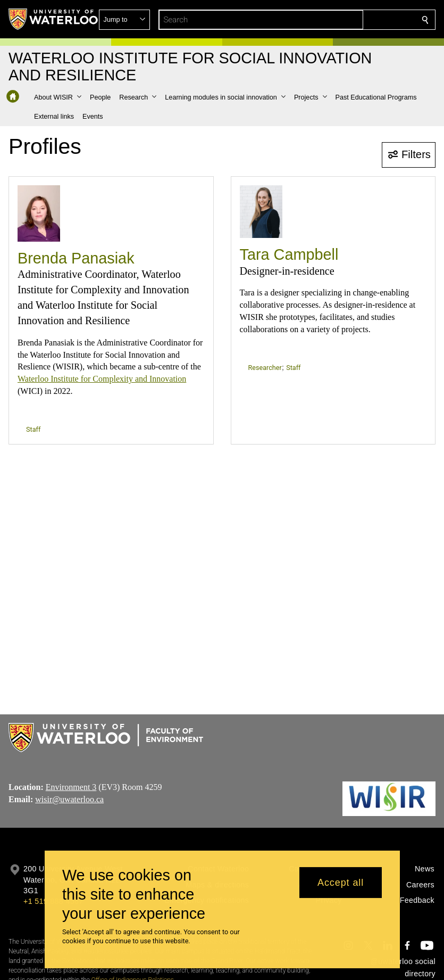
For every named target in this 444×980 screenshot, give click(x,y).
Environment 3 (71, 787)
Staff (33, 429)
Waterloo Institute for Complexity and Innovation (102, 379)
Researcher (265, 368)
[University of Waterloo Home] (54, 19)
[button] (348, 20)
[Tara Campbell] (261, 212)
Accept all (341, 883)
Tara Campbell (289, 254)
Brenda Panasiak (76, 258)
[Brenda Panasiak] (39, 213)
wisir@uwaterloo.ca (69, 799)
